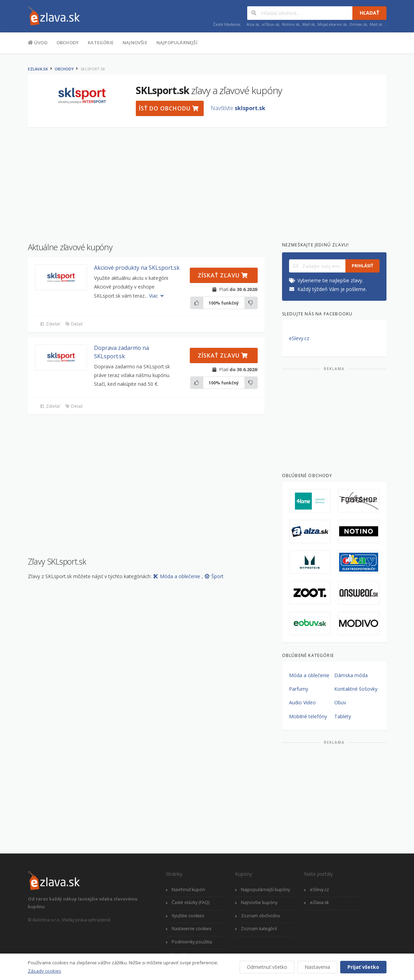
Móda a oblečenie (177, 576)
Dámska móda (351, 675)
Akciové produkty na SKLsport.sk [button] (137, 268)
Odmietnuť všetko (267, 967)
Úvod (38, 42)
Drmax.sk (358, 24)
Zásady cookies (45, 971)
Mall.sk (308, 24)
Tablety (343, 716)
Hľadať (369, 13)
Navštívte (238, 108)
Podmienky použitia (192, 942)
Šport (214, 576)
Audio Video (302, 702)
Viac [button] (157, 296)
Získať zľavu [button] (223, 275)
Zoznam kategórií (259, 929)
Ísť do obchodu (169, 108)
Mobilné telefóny (308, 716)
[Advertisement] (207, 181)
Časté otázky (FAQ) (190, 902)
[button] (61, 277)
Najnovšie (135, 43)
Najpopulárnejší (177, 43)
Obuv (340, 702)
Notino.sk (291, 24)
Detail (74, 324)
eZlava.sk (38, 69)
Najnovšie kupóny (259, 902)
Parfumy (299, 689)
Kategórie (101, 43)
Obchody (68, 43)
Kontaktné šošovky (356, 689)
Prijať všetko (363, 967)
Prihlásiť (362, 266)
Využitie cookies (188, 916)
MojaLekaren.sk (332, 24)
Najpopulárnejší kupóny (265, 890)
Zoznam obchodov (260, 916)
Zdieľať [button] (50, 324)
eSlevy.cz (299, 338)
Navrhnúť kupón (188, 890)
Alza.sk (253, 24)
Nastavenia (317, 967)
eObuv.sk (271, 24)
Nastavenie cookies (192, 929)
